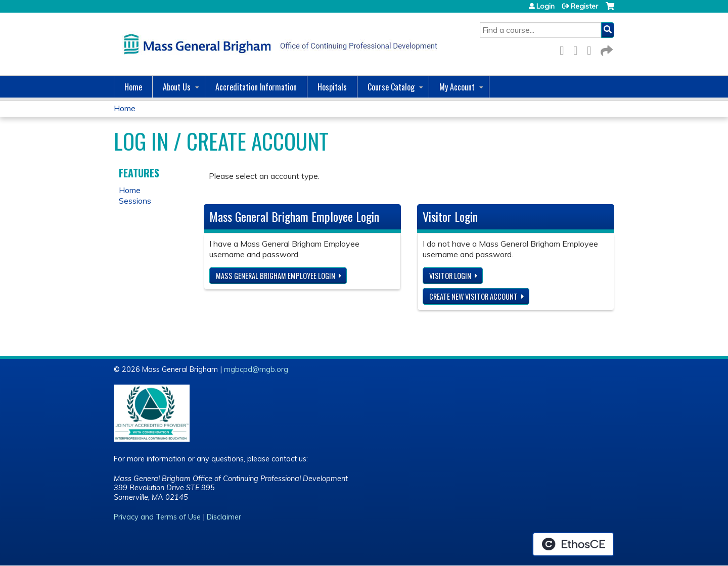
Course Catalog (391, 87)
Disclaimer (224, 517)
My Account (457, 87)
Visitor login (450, 276)
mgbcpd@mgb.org (256, 369)
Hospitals (332, 87)
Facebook (565, 49)
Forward (606, 49)
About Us (177, 87)
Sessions (135, 201)
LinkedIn (592, 49)
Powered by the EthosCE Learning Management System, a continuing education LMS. (573, 544)
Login (545, 6)
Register (584, 6)
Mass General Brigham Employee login (276, 276)
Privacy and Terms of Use (157, 517)
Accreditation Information (256, 87)
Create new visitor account (473, 296)
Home (133, 87)
